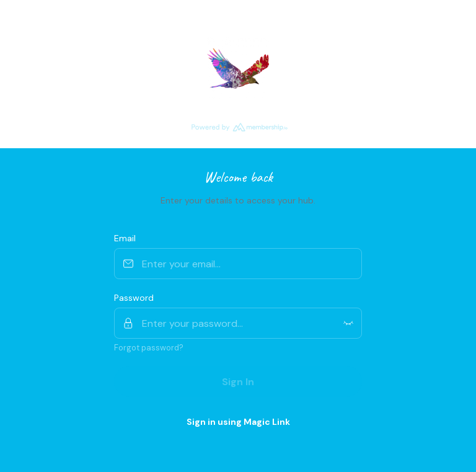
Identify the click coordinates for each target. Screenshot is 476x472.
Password (134, 298)
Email (125, 238)
